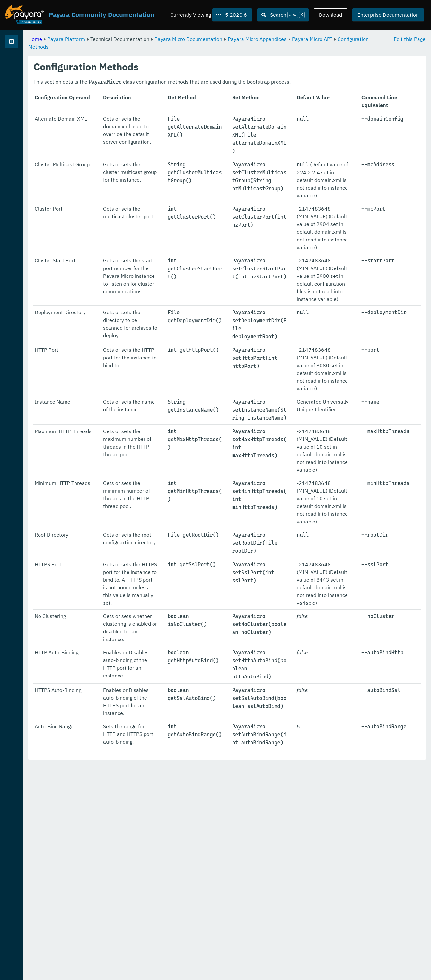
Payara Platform (25, 64)
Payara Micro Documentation (268, 39)
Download (330, 15)
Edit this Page (410, 39)
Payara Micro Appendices (337, 39)
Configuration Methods (163, 46)
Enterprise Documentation (388, 15)
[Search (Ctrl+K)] (283, 15)
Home (115, 39)
